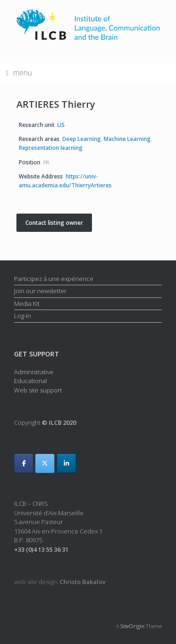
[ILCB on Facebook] (24, 463)
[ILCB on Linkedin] (66, 463)
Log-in (23, 316)
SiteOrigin (133, 626)
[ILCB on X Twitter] (45, 463)
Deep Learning (82, 139)
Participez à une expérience (54, 279)
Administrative (34, 372)
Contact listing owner (54, 223)
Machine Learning (127, 139)
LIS (61, 125)
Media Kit (27, 303)
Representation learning (51, 148)
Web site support (38, 390)
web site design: (60, 582)
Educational (31, 381)
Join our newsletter (40, 291)
